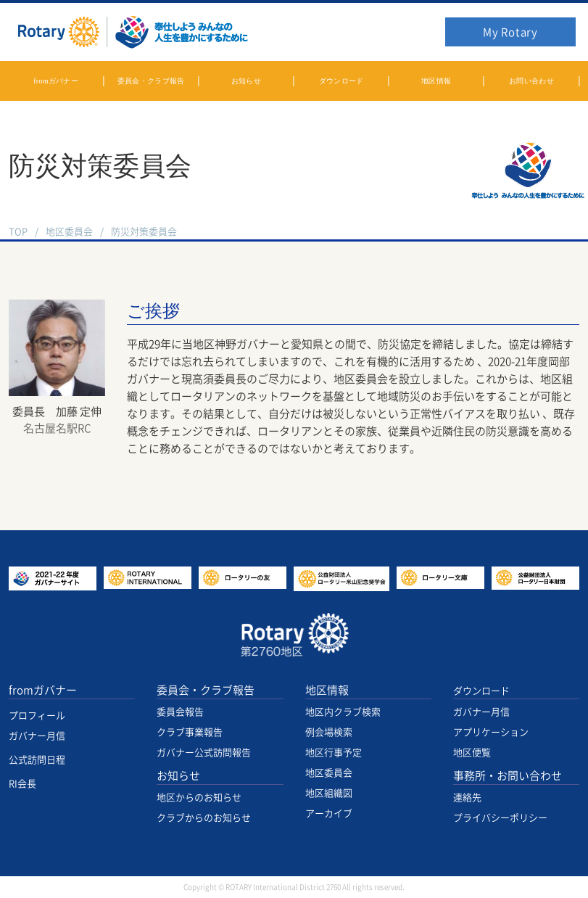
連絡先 (467, 798)
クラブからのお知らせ (204, 818)
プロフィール (37, 716)
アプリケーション (491, 732)
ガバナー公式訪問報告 (204, 753)
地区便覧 (472, 753)
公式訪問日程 (37, 760)
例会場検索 (329, 732)
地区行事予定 (334, 753)
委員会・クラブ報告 (206, 690)
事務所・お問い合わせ (508, 776)
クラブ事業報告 (190, 732)
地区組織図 (329, 793)
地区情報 (327, 690)
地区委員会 (69, 232)
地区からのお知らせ (199, 798)
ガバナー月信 (37, 736)
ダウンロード (481, 691)
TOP (18, 232)
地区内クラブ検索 (343, 712)
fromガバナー (43, 690)
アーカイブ (329, 813)
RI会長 (22, 784)
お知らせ (178, 776)
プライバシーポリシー (500, 818)
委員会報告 (180, 712)
